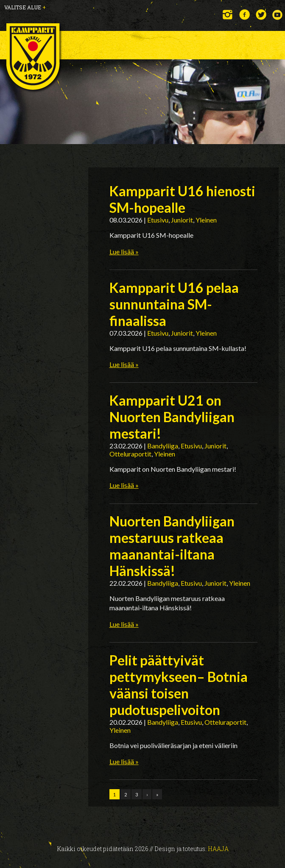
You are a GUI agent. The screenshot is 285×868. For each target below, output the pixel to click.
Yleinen (206, 220)
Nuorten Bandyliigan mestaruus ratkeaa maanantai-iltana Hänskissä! (172, 546)
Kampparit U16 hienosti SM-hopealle (182, 199)
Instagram (228, 15)
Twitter (261, 15)
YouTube (278, 15)
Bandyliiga (163, 446)
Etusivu (158, 220)
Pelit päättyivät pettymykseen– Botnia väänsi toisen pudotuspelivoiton (179, 685)
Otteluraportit (130, 454)
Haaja (218, 849)
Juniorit (182, 220)
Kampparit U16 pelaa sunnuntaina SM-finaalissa (174, 304)
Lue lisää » (124, 252)
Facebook (244, 15)
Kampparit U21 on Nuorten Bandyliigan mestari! (172, 417)
